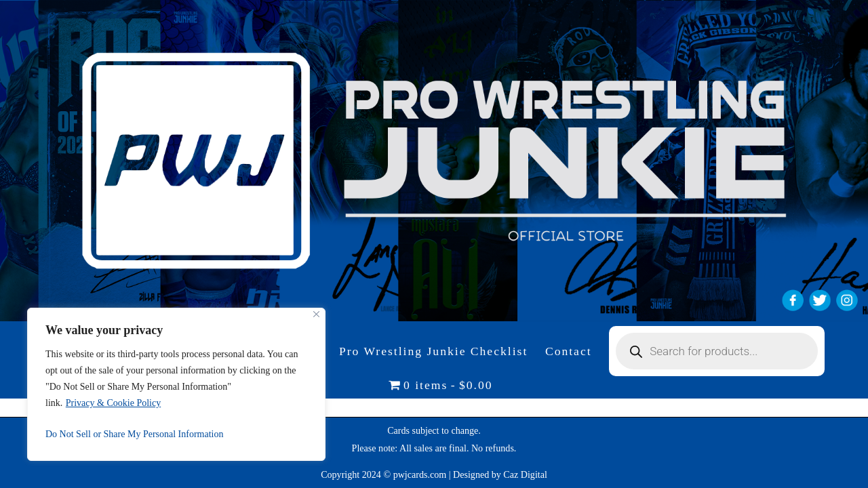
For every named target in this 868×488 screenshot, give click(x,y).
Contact (569, 351)
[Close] (316, 314)
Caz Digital (525, 474)
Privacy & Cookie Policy (113, 403)
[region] (176, 384)
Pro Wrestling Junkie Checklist (433, 351)
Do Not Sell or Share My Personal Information (134, 434)
